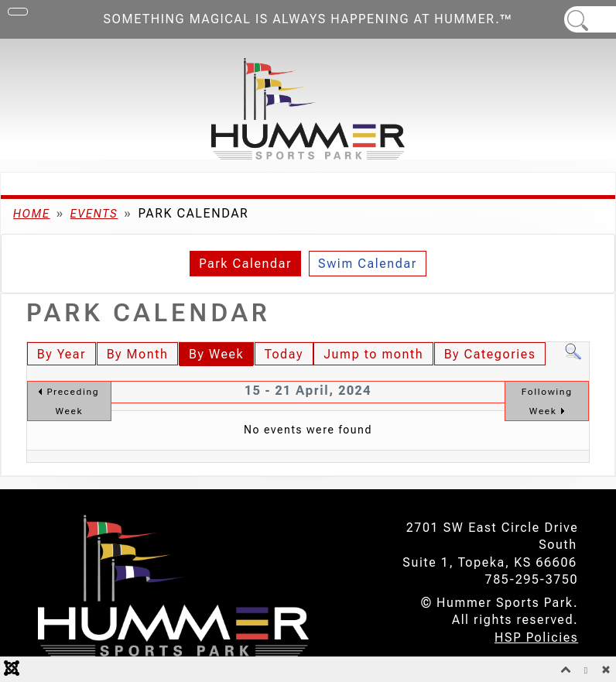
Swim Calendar (368, 264)
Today (284, 354)
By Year (62, 354)
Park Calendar (245, 264)
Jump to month (373, 354)
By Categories (490, 354)
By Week (216, 354)
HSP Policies (536, 637)
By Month (138, 354)
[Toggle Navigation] (18, 12)
